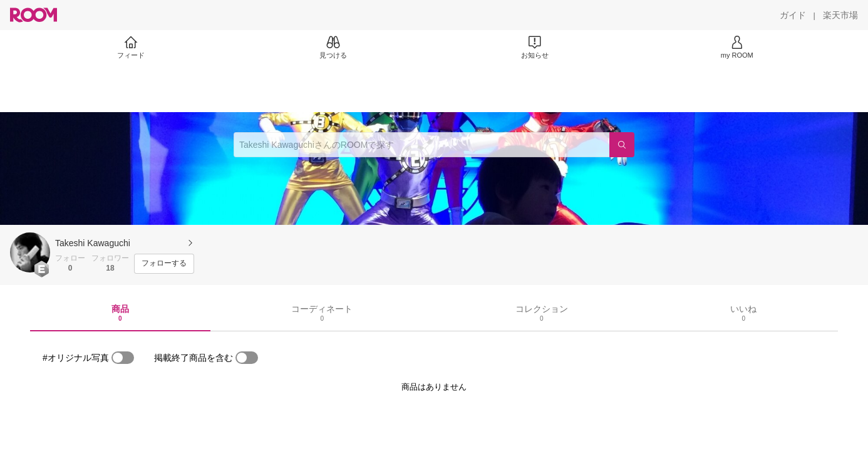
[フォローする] (164, 264)
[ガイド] (793, 15)
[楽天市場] (840, 15)
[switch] (123, 358)
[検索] (622, 145)
